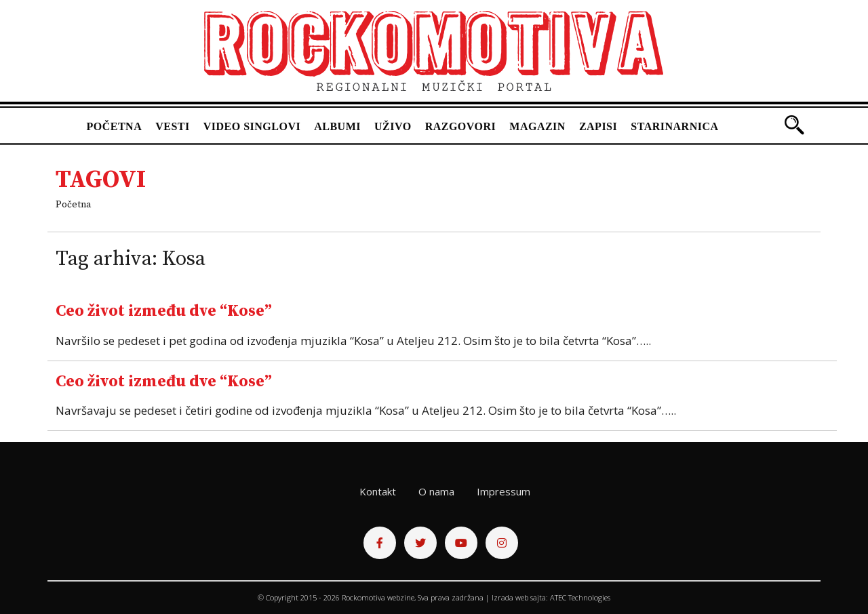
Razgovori (461, 126)
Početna (114, 126)
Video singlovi (252, 126)
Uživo (393, 126)
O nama (436, 491)
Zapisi (598, 126)
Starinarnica (674, 126)
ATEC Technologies (580, 597)
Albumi (337, 126)
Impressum (504, 491)
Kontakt (378, 491)
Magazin (537, 126)
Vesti (173, 126)
